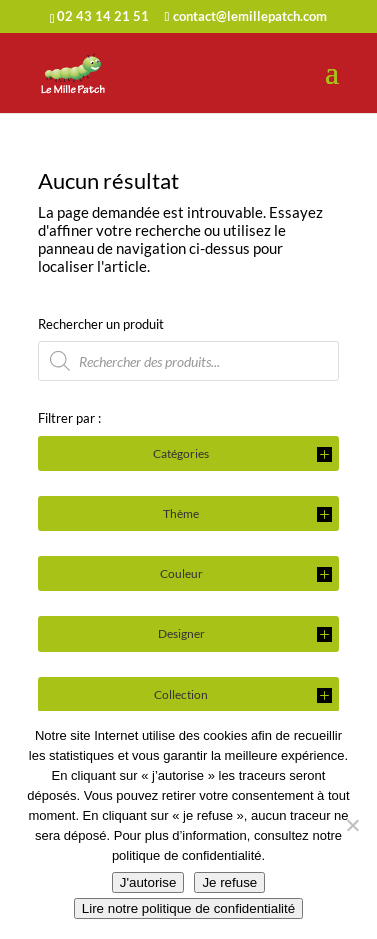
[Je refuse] (352, 825)
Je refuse (229, 882)
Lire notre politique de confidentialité (188, 908)
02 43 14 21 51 (103, 16)
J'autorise (148, 882)
